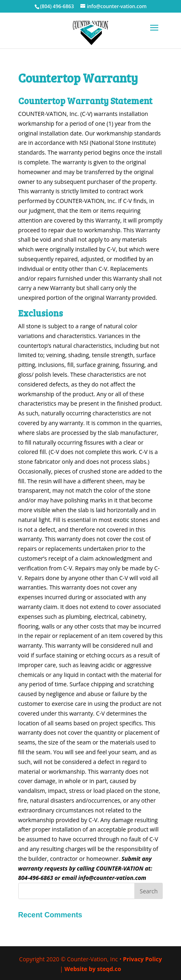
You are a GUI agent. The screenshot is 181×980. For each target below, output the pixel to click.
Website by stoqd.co (93, 969)
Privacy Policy (142, 959)
